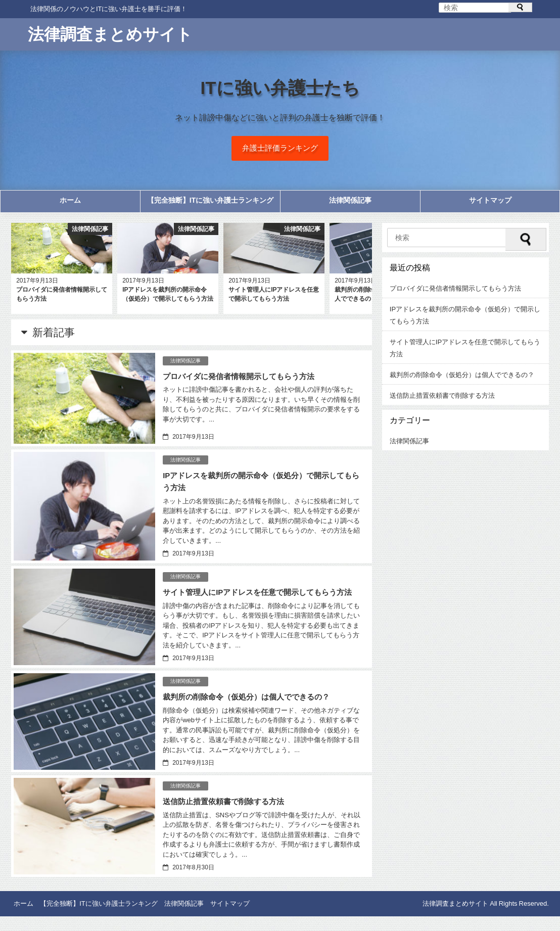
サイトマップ (490, 204)
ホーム (70, 204)
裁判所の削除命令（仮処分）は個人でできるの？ (252, 712)
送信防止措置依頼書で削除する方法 (227, 816)
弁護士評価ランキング (280, 150)
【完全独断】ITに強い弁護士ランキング (210, 204)
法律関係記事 (350, 204)
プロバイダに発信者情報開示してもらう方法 (244, 380)
